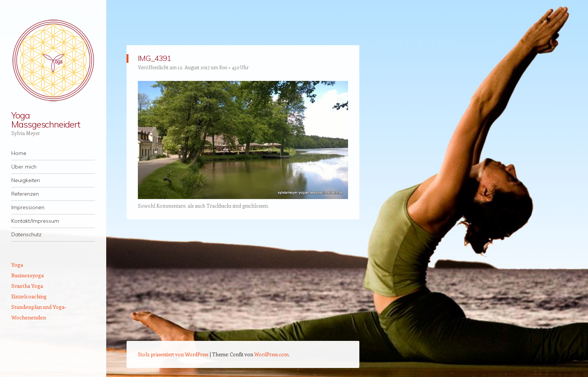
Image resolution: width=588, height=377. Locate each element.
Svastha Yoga (27, 286)
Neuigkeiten (26, 180)
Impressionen (28, 207)
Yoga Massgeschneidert (46, 120)
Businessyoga (27, 275)
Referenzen (25, 194)
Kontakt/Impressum (35, 221)
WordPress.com (271, 354)
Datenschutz (26, 234)
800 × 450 (229, 67)
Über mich (24, 167)
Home (19, 153)
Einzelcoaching (29, 296)
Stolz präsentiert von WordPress (173, 354)
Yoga (17, 265)
